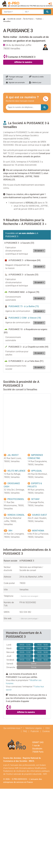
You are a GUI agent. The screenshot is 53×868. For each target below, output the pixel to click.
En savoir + (39, 251)
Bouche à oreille (36, 77)
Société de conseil (14, 19)
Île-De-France (28, 19)
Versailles (7, 21)
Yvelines (39, 19)
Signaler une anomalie (15, 83)
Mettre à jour (35, 83)
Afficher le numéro (23, 62)
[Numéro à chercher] (23, 107)
